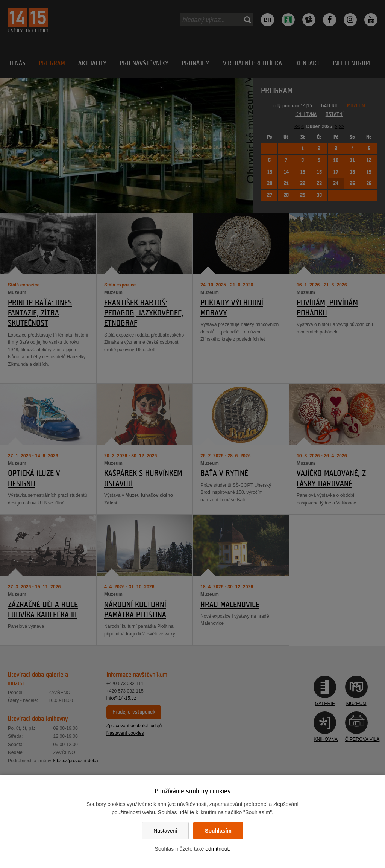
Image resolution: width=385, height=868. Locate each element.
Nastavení (165, 831)
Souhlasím (218, 831)
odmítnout (217, 849)
